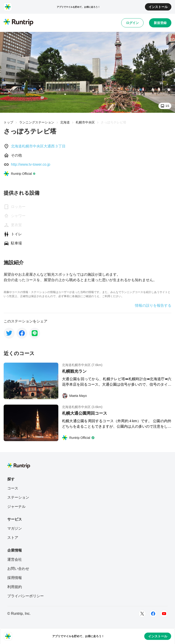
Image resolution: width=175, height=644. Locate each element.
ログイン (132, 23)
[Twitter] (142, 614)
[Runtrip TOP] (18, 23)
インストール (158, 7)
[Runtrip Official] (20, 174)
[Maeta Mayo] (74, 396)
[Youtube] (164, 614)
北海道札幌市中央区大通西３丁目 (38, 146)
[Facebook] (153, 614)
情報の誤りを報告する (153, 306)
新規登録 (160, 23)
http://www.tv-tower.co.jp (31, 164)
